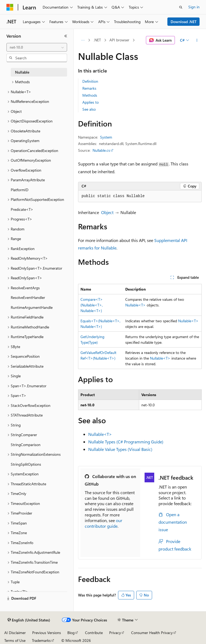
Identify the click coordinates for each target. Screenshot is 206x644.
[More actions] (197, 40)
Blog (71, 633)
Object (107, 212)
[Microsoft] (10, 7)
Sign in (194, 7)
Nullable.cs (101, 150)
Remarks (89, 88)
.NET (97, 40)
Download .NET (184, 22)
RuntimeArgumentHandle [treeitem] (32, 307)
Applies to (91, 102)
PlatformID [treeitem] (20, 190)
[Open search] (181, 7)
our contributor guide (104, 523)
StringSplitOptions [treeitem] (26, 464)
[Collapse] (66, 36)
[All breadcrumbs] (83, 40)
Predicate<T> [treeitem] (22, 209)
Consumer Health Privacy (152, 633)
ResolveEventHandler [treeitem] (28, 297)
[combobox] (37, 47)
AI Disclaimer (15, 633)
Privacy (115, 633)
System (106, 137)
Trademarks (41, 640)
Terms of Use (15, 640)
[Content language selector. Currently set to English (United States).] (29, 620)
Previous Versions (47, 633)
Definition (90, 81)
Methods (90, 95)
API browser (119, 40)
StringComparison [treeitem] (26, 445)
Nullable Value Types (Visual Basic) (120, 449)
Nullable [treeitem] (22, 72)
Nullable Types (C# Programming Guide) (126, 442)
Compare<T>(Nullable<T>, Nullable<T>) (92, 305)
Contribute (94, 633)
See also (89, 109)
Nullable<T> (135, 305)
